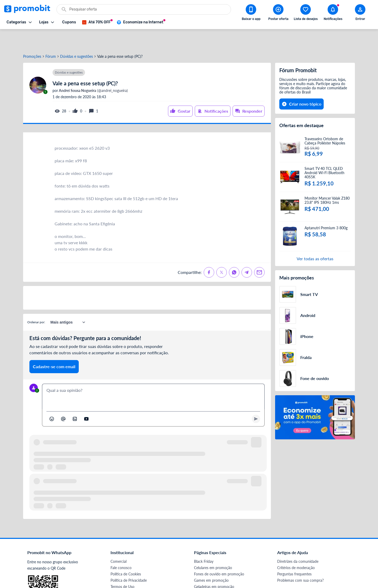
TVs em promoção (209, 580)
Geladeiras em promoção (214, 568)
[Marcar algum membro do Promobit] (63, 400)
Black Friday (204, 542)
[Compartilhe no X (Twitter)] (222, 253)
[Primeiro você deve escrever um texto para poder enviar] (256, 400)
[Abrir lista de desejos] (306, 13)
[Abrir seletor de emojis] (52, 400)
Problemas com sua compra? (300, 561)
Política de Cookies (126, 555)
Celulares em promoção (213, 549)
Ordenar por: (36, 303)
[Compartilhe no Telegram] (247, 253)
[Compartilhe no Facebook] (209, 253)
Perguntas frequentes (294, 555)
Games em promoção (211, 561)
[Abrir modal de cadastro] (360, 13)
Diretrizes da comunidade (298, 542)
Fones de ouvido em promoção (219, 555)
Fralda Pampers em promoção (218, 574)
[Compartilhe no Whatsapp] (234, 253)
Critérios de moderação (296, 549)
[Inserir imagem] (75, 400)
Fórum (51, 38)
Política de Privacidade (129, 561)
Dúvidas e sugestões (77, 38)
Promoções (32, 38)
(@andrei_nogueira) (93, 72)
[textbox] (153, 378)
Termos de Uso (122, 568)
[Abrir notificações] (333, 13)
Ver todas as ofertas (315, 240)
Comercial (119, 542)
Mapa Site (119, 574)
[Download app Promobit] (251, 13)
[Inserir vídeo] (86, 400)
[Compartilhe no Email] (259, 253)
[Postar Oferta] (278, 13)
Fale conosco (121, 549)
